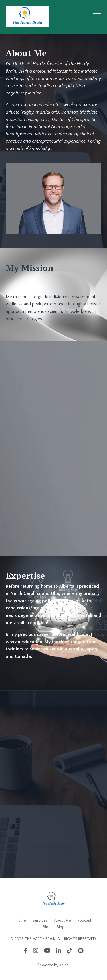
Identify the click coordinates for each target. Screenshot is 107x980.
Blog (47, 927)
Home (21, 921)
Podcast (84, 921)
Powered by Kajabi (53, 965)
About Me (63, 921)
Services (40, 921)
